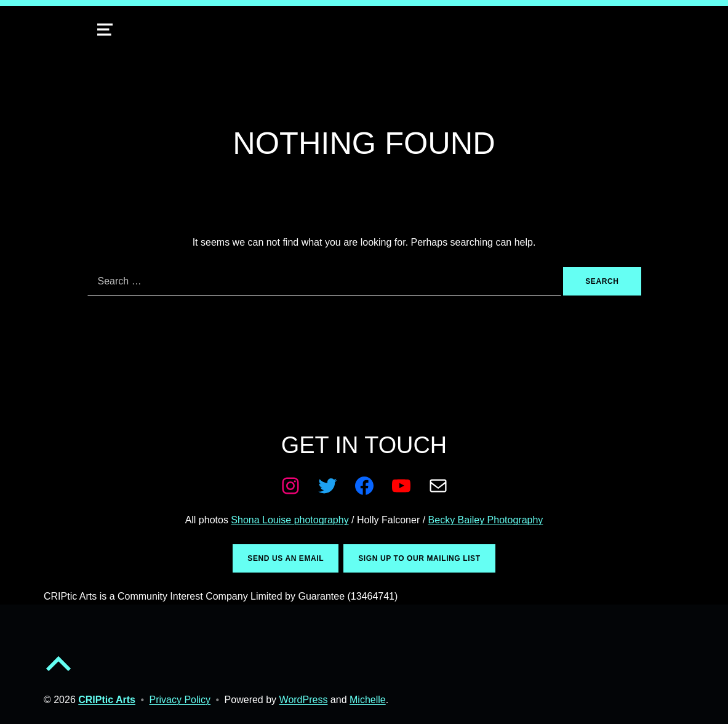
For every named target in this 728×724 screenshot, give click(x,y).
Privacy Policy (180, 700)
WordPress (304, 700)
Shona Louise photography (290, 520)
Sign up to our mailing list (419, 558)
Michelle (368, 700)
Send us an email (286, 558)
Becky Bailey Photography (486, 520)
